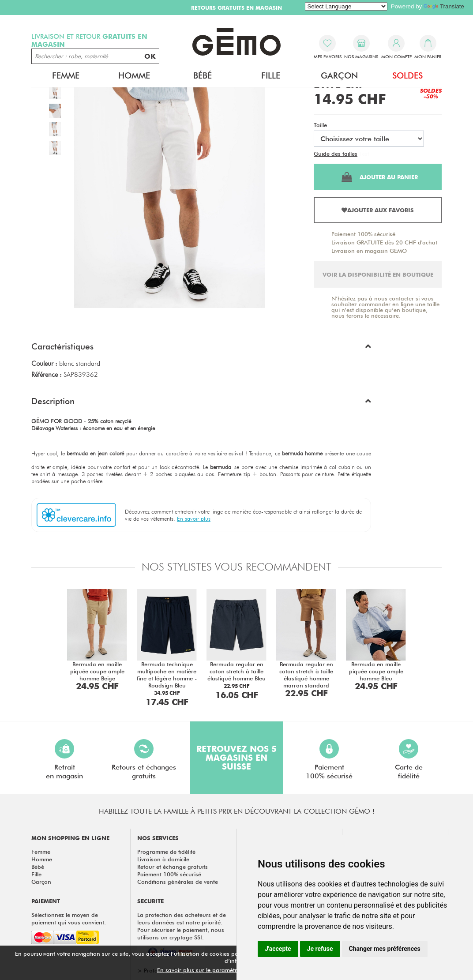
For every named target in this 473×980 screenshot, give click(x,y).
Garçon (339, 75)
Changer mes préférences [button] (385, 949)
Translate (444, 6)
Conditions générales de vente (178, 882)
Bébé (203, 75)
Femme (66, 75)
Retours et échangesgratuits (144, 760)
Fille (271, 75)
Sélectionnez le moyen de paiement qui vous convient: (69, 918)
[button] (201, 349)
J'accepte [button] (278, 949)
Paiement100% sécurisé (329, 760)
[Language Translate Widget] (346, 6)
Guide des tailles (336, 154)
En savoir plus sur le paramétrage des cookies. (219, 970)
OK (150, 56)
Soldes (407, 75)
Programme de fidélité (166, 852)
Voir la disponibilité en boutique (378, 274)
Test (364, 154)
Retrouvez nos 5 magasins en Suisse (236, 758)
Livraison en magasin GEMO (369, 251)
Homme (134, 75)
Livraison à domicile (163, 859)
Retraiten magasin (64, 760)
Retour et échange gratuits (173, 867)
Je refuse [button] (320, 949)
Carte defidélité (409, 760)
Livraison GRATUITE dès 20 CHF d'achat (384, 242)
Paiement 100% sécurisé (363, 234)
